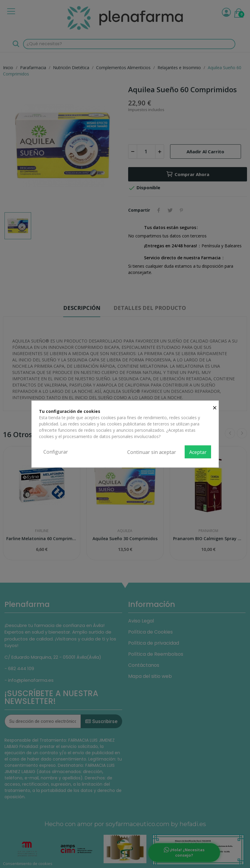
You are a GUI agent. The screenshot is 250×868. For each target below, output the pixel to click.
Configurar (56, 452)
